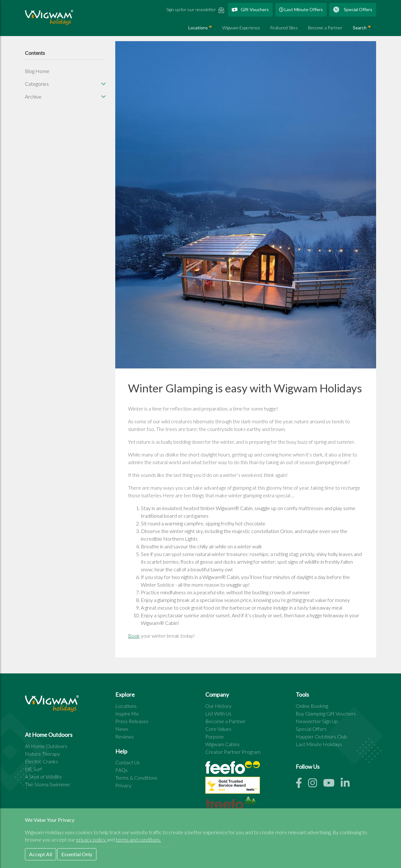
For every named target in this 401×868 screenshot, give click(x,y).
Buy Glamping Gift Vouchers (326, 713)
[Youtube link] (332, 785)
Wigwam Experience (241, 28)
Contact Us (128, 762)
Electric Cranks (42, 761)
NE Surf (34, 769)
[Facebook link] (302, 785)
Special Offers (353, 10)
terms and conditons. (138, 839)
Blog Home (37, 71)
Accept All (41, 854)
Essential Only (77, 854)
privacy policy (91, 839)
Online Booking (312, 706)
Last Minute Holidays (319, 744)
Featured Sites (284, 28)
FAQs (121, 770)
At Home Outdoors (46, 746)
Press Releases (132, 721)
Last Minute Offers (301, 9)
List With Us (218, 713)
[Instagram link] (316, 785)
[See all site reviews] (233, 787)
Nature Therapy (42, 754)
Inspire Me (127, 713)
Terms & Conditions (136, 778)
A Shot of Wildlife (43, 777)
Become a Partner (325, 28)
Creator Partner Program (233, 752)
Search (360, 28)
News (122, 729)
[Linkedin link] (348, 785)
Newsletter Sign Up (317, 721)
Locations (198, 28)
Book (134, 636)
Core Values (218, 729)
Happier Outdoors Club (321, 736)
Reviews (125, 736)
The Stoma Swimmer (48, 784)
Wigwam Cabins (223, 744)
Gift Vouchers (250, 9)
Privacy (123, 785)
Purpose (215, 736)
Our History (218, 706)
